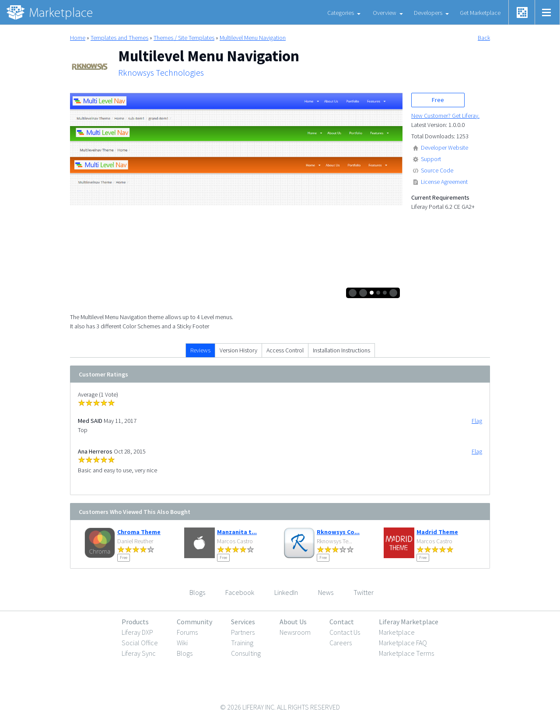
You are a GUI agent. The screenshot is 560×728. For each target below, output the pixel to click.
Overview (385, 13)
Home (78, 38)
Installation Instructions (341, 350)
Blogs (185, 653)
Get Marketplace (480, 13)
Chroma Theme (139, 532)
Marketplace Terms (406, 653)
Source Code (437, 170)
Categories (341, 13)
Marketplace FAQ (403, 643)
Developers (428, 13)
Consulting (246, 653)
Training (242, 643)
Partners (243, 632)
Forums (187, 632)
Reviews (200, 350)
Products (135, 622)
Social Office (140, 643)
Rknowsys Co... (338, 532)
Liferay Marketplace (409, 622)
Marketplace (397, 632)
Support (431, 159)
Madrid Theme (437, 532)
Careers (341, 643)
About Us (293, 622)
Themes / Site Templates (184, 38)
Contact (342, 622)
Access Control (285, 350)
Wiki (182, 643)
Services (243, 622)
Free (438, 100)
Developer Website (444, 148)
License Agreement (444, 182)
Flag (477, 421)
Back (484, 38)
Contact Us (345, 632)
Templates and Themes (119, 38)
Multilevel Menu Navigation (253, 38)
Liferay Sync (139, 653)
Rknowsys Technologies (161, 73)
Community (194, 622)
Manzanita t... (237, 532)
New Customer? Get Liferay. (445, 116)
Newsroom (295, 632)
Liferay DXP (137, 632)
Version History (238, 350)
